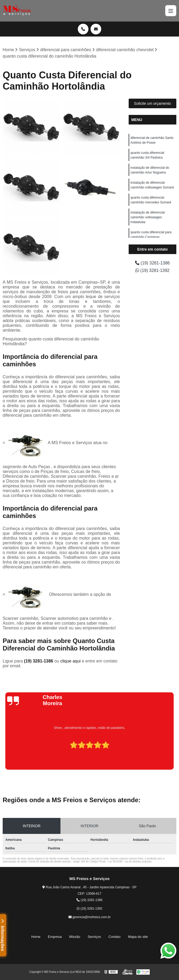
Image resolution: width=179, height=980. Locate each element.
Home (36, 937)
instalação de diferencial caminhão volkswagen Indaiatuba (148, 217)
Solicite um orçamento (152, 103)
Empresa (55, 937)
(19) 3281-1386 (39, 661)
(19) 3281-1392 (152, 270)
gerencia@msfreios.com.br (90, 917)
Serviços (94, 937)
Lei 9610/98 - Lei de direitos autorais (130, 861)
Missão (75, 937)
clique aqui (70, 661)
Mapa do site (138, 937)
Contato (115, 937)
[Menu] (171, 11)
